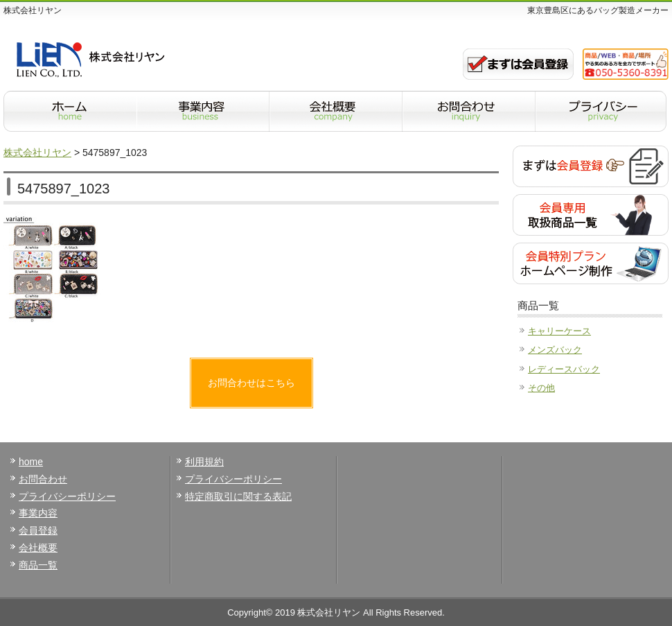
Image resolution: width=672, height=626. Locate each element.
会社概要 (38, 548)
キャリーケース (559, 331)
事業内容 (38, 513)
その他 (541, 388)
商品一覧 (38, 565)
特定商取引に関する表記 (238, 496)
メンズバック (555, 350)
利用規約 (204, 462)
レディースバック (564, 369)
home (31, 462)
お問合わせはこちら (251, 383)
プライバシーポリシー (67, 496)
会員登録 (38, 530)
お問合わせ (43, 479)
